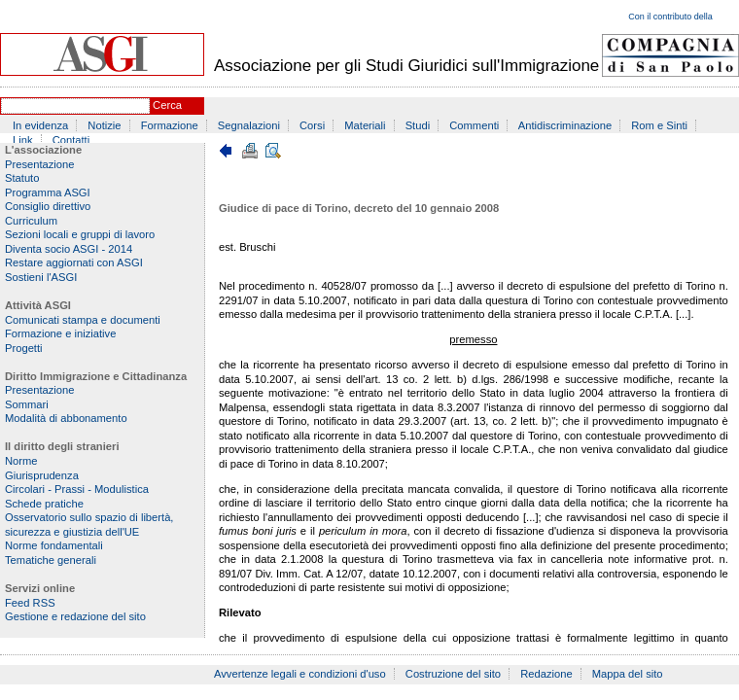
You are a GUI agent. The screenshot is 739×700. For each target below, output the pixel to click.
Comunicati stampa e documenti (83, 320)
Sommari (27, 404)
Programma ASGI (48, 192)
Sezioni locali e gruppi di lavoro (80, 234)
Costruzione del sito (453, 674)
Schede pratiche (44, 504)
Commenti (474, 125)
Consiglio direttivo (48, 206)
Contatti (71, 140)
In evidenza (40, 125)
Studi (418, 125)
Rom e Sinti (659, 125)
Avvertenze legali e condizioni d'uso (300, 674)
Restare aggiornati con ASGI (74, 262)
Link (23, 140)
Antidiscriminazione (565, 125)
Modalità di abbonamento (66, 418)
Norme (21, 461)
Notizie (104, 125)
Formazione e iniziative (60, 333)
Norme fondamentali (54, 545)
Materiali (365, 125)
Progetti (24, 348)
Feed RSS (30, 603)
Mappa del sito (628, 674)
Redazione (546, 674)
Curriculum (31, 221)
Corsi (312, 125)
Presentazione (40, 164)
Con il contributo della (670, 17)
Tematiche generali (51, 560)
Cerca (167, 105)
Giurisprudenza (42, 475)
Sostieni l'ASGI (41, 277)
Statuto (22, 178)
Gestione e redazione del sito (75, 616)
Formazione (170, 125)
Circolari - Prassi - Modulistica (77, 489)
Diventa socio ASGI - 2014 (69, 249)
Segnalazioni (249, 125)
